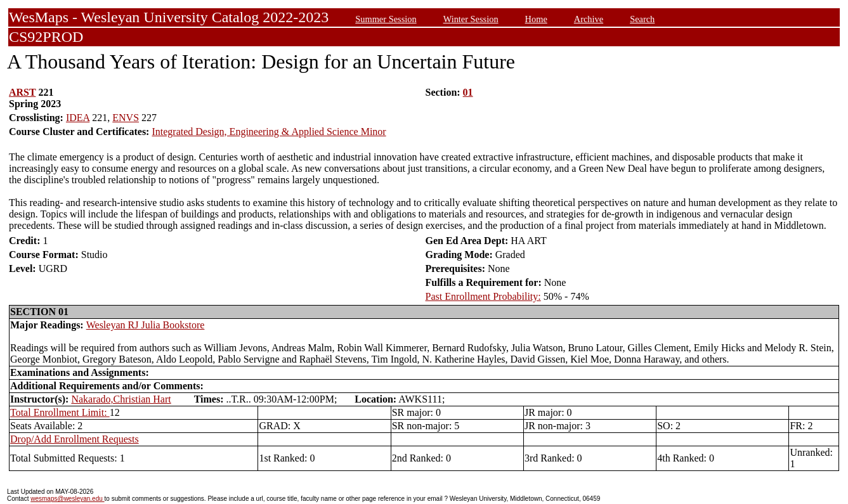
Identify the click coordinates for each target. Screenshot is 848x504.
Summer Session (386, 19)
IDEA (78, 118)
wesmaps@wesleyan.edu (67, 499)
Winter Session (471, 19)
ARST (22, 92)
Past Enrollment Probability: (483, 296)
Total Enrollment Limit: (60, 412)
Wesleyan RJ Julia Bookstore (146, 325)
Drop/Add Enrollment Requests (75, 439)
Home (536, 19)
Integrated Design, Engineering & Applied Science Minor (269, 132)
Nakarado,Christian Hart (121, 399)
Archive (589, 19)
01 (468, 92)
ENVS (126, 118)
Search (642, 19)
